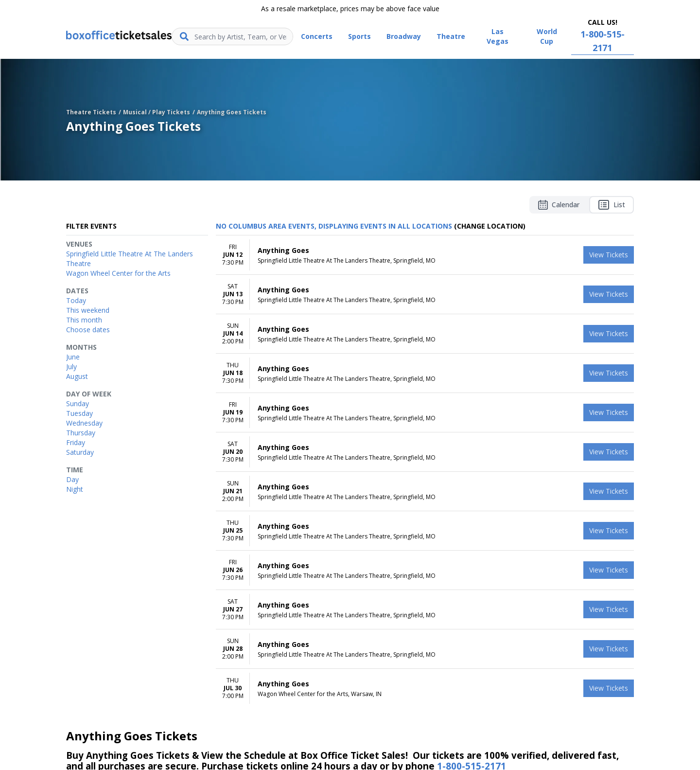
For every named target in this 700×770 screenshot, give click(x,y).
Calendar (559, 205)
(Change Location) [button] (490, 226)
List (612, 205)
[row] (425, 255)
